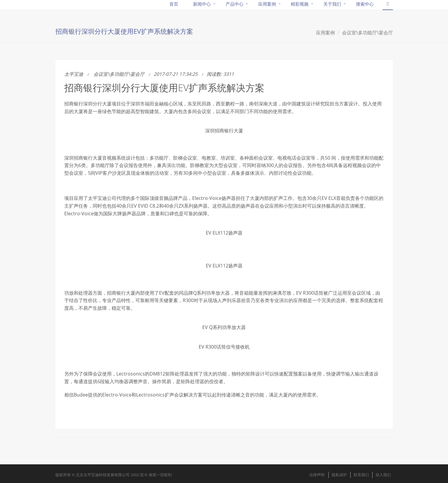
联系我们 (361, 475)
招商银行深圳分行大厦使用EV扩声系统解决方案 (164, 88)
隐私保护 (339, 475)
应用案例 (325, 33)
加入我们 (383, 475)
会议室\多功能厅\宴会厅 (367, 33)
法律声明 (317, 475)
